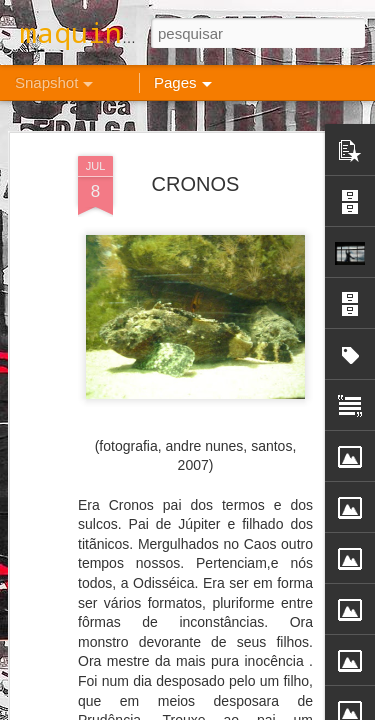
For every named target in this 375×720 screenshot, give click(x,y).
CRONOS (196, 170)
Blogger (267, 709)
